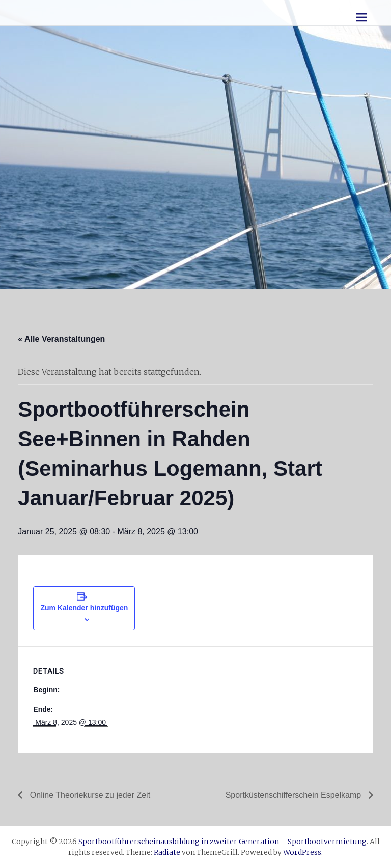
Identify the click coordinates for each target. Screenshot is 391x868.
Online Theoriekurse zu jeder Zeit (89, 795)
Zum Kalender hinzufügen (84, 608)
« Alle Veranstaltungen (61, 339)
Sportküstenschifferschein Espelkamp (295, 795)
